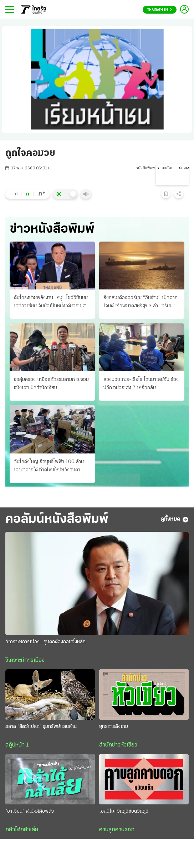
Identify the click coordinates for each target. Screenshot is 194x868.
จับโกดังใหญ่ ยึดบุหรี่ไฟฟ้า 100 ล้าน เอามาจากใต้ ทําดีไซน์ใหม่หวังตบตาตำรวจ (49, 467)
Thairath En (160, 10)
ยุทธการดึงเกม (114, 727)
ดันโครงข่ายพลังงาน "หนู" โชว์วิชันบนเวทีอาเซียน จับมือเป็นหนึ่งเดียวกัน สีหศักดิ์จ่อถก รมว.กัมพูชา (51, 303)
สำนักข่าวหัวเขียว (118, 745)
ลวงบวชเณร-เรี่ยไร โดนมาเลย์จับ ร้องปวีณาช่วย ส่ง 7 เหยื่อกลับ (141, 384)
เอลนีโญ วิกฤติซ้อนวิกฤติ (124, 811)
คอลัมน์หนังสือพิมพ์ (57, 519)
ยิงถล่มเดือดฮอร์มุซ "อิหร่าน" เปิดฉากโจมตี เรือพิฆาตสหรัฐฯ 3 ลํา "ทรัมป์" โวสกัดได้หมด (141, 303)
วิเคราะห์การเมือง (25, 660)
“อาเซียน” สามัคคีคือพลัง (30, 811)
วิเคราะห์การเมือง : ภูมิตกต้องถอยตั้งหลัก (45, 642)
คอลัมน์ (168, 168)
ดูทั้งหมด (175, 520)
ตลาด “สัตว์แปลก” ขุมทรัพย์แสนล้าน (41, 727)
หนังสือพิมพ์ (145, 168)
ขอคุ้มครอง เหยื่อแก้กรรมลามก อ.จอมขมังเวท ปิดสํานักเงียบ (51, 384)
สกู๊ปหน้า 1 (17, 745)
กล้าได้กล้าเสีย (22, 830)
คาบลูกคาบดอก (117, 830)
